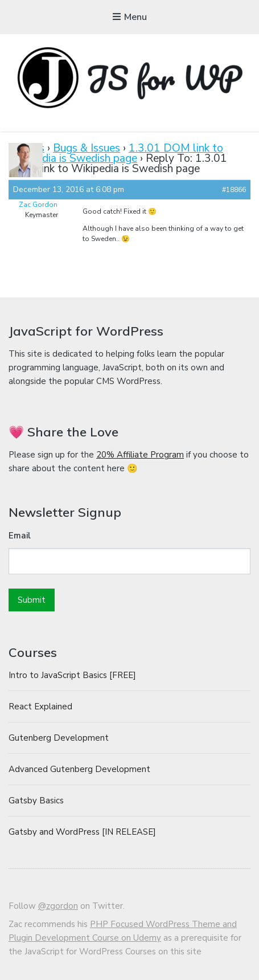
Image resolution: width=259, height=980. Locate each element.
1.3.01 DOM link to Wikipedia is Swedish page (116, 153)
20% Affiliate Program (140, 455)
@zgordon (58, 906)
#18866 (234, 190)
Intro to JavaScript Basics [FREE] (72, 675)
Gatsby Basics (36, 801)
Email (20, 536)
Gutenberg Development (59, 738)
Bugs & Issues (87, 148)
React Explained (40, 707)
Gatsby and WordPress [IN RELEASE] (82, 832)
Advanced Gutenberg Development (79, 769)
